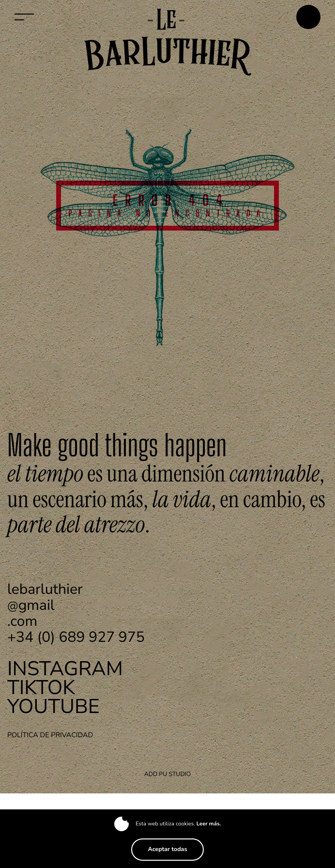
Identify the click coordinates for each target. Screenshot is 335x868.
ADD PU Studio (168, 774)
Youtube (53, 706)
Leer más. (209, 824)
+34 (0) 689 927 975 (76, 637)
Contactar (308, 17)
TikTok (41, 688)
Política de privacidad (50, 735)
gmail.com (45, 605)
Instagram (65, 669)
